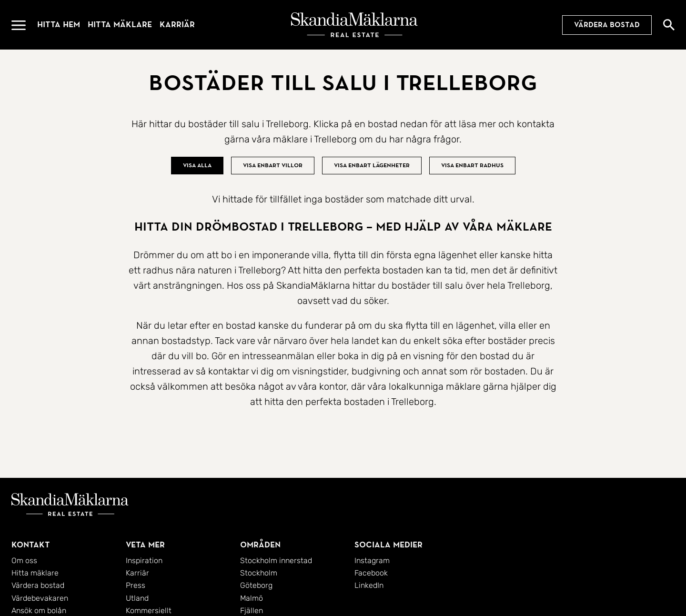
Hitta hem (59, 25)
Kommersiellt (149, 611)
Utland (137, 598)
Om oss (24, 560)
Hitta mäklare (120, 25)
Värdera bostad (607, 25)
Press (136, 585)
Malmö (252, 598)
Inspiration (144, 560)
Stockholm (259, 573)
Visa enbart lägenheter (372, 165)
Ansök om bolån (39, 611)
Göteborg (256, 585)
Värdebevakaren (40, 598)
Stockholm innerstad (276, 560)
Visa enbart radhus (472, 165)
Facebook (371, 573)
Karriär (177, 25)
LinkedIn (369, 585)
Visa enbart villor (273, 165)
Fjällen (252, 611)
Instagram (372, 560)
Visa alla (197, 165)
